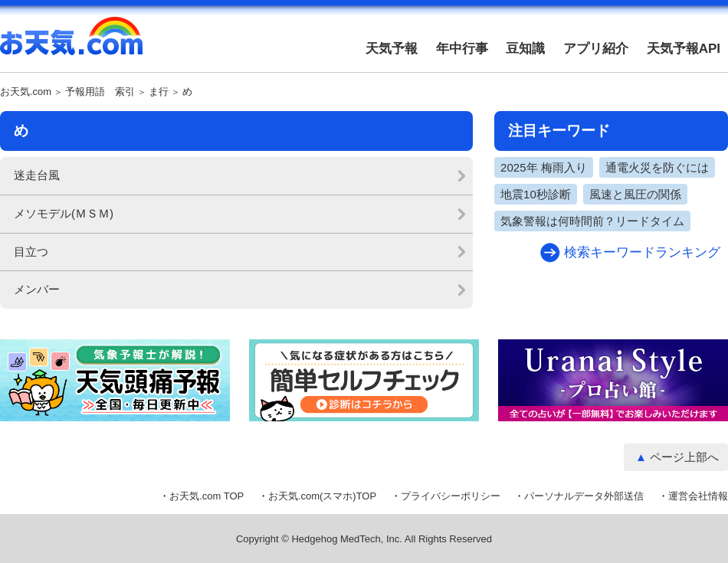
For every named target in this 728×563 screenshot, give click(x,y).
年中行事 (462, 49)
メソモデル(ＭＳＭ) (64, 213)
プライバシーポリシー (451, 496)
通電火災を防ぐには (657, 167)
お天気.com (71, 44)
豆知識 (525, 49)
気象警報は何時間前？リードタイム (592, 221)
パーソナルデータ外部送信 (584, 496)
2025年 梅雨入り (544, 167)
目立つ (31, 252)
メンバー (37, 289)
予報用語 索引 (100, 92)
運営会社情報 (698, 496)
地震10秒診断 (536, 194)
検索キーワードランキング (642, 252)
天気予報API (684, 49)
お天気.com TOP (207, 496)
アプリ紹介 (596, 49)
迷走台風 (37, 175)
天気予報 (392, 49)
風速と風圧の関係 (635, 194)
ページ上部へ (684, 457)
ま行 (159, 92)
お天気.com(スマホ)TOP (322, 496)
